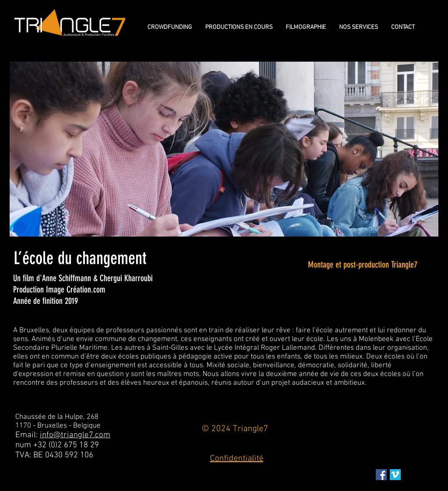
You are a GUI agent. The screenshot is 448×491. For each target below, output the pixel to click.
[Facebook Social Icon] (381, 475)
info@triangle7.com (75, 435)
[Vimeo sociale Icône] (395, 475)
